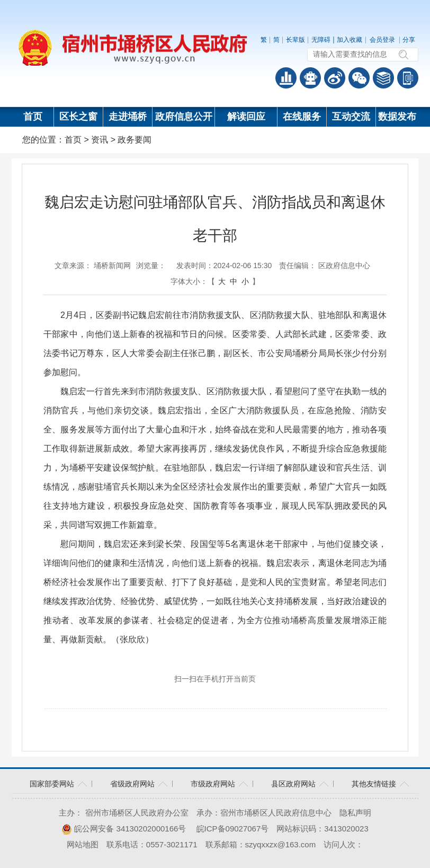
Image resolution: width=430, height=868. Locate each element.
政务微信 (359, 78)
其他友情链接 (374, 784)
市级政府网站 (213, 784)
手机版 (408, 78)
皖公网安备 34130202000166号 (124, 829)
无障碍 (321, 40)
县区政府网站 (293, 784)
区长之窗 (78, 117)
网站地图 (83, 844)
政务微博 (335, 78)
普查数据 (286, 78)
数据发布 (397, 117)
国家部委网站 (52, 784)
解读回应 (246, 117)
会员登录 (382, 40)
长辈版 (295, 40)
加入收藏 (350, 40)
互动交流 (351, 117)
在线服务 (302, 117)
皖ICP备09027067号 (233, 829)
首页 (33, 117)
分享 (409, 40)
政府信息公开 (184, 117)
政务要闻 (135, 140)
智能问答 (310, 78)
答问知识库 (383, 78)
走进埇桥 (128, 117)
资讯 (100, 140)
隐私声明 (355, 813)
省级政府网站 (132, 784)
